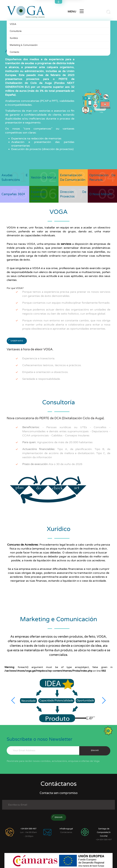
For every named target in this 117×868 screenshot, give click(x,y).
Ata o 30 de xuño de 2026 (52, 464)
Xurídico (14, 38)
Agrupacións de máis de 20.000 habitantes (57, 442)
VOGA (13, 24)
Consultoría (16, 31)
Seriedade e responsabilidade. (41, 379)
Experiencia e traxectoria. (39, 358)
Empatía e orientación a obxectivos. (45, 372)
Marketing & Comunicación (24, 45)
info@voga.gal (66, 829)
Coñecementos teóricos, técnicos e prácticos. (52, 365)
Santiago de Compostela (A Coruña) (104, 832)
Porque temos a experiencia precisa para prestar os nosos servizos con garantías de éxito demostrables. (66, 294)
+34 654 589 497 (28, 829)
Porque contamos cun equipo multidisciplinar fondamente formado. (66, 303)
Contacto (14, 52)
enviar (95, 750)
